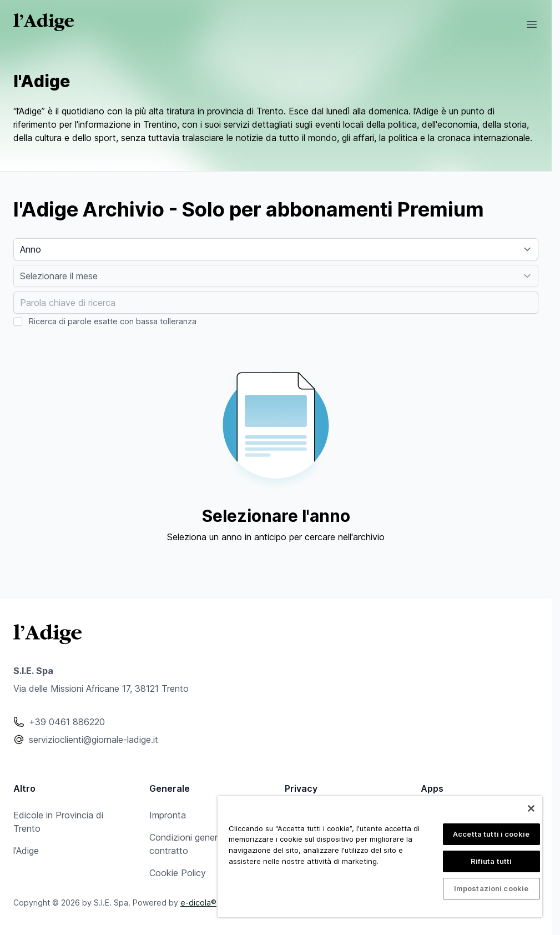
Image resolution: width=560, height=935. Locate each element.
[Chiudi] (531, 808)
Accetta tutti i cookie (491, 834)
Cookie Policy (178, 873)
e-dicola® (198, 903)
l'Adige (26, 851)
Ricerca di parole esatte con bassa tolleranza (113, 321)
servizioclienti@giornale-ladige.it (94, 740)
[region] (380, 857)
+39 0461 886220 (67, 722)
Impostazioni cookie (491, 888)
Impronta (168, 815)
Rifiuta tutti (491, 861)
